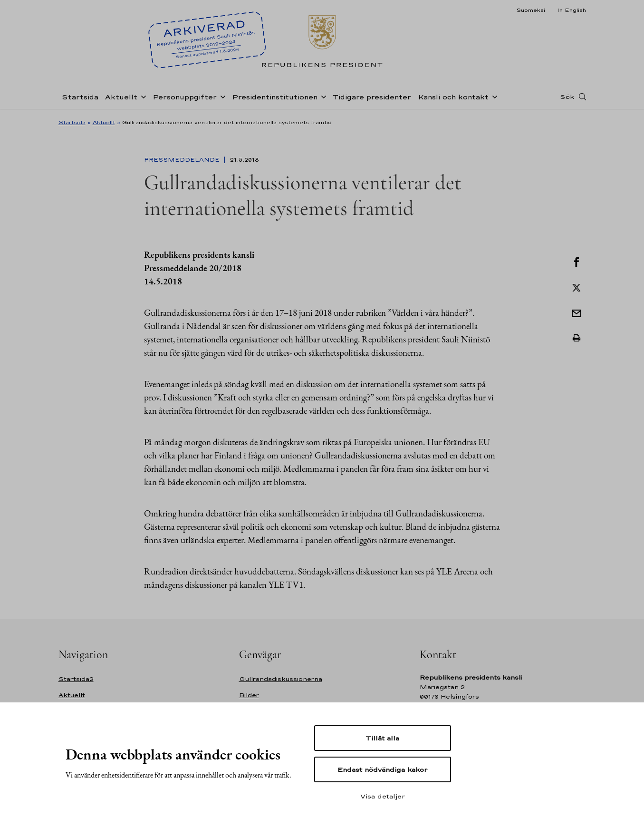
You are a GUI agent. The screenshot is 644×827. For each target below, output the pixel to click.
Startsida (80, 97)
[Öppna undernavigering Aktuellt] (142, 96)
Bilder (249, 695)
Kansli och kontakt (453, 97)
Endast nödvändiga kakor (382, 769)
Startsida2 (76, 679)
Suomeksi (531, 10)
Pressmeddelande (183, 160)
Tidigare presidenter (372, 97)
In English (572, 10)
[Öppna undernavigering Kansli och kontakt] (493, 96)
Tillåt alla (382, 738)
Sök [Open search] (567, 97)
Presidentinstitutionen (275, 97)
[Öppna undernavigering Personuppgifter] (221, 96)
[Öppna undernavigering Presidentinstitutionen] (322, 96)
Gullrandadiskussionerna (281, 679)
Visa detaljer (383, 796)
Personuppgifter (185, 97)
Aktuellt (121, 97)
